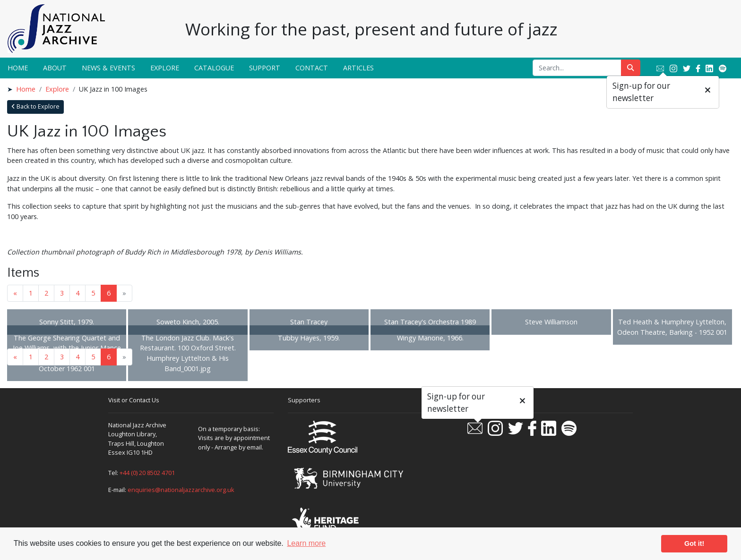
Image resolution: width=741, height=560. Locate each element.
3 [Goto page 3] (62, 293)
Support (265, 68)
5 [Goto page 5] (93, 293)
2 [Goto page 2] (46, 293)
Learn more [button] (306, 543)
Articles (358, 68)
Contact (312, 68)
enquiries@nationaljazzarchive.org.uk (181, 490)
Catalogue (214, 68)
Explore (165, 68)
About (55, 68)
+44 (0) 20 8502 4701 (147, 473)
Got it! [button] (694, 543)
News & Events (108, 68)
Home (18, 68)
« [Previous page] (15, 293)
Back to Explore (35, 106)
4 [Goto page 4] (78, 293)
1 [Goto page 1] (31, 293)
